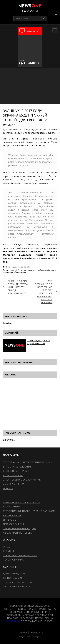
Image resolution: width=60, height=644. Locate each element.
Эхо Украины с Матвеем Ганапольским (28, 462)
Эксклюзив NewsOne (23, 267)
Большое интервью (16, 471)
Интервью (10, 520)
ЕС (16, 270)
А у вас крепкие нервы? (18, 533)
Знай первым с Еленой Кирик (22, 480)
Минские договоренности (28, 270)
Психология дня (14, 524)
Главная (22, 633)
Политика (9, 267)
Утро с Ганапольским (17, 467)
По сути (8, 488)
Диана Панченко (14, 484)
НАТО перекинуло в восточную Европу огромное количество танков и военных (43, 292)
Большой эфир (13, 475)
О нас (7, 547)
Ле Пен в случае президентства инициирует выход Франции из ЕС (18, 287)
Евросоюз (10, 270)
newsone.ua (13, 621)
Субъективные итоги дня (19, 528)
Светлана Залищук (48, 270)
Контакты (37, 633)
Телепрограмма (13, 560)
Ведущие (9, 551)
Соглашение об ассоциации (15, 272)
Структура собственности (20, 555)
